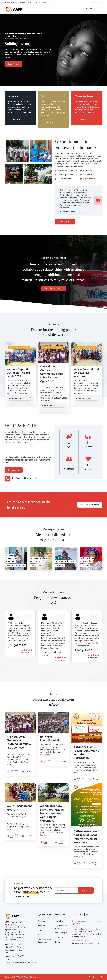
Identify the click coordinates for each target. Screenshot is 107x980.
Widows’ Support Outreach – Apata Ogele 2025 (18, 373)
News (40, 935)
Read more (45, 755)
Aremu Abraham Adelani (11, 558)
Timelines (42, 926)
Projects (41, 930)
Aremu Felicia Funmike (39, 560)
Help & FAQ (59, 921)
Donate (89, 9)
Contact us (59, 937)
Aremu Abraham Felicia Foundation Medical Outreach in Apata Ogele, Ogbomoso (53, 813)
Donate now (14, 470)
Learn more (13, 64)
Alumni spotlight (61, 933)
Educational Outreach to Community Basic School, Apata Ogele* (51, 374)
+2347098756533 (17, 956)
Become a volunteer (53, 288)
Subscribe (86, 890)
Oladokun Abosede (87, 560)
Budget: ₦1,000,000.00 (80, 940)
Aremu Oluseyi (65, 562)
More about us (65, 222)
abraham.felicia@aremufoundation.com (20, 962)
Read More (16, 119)
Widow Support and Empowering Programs (86, 373)
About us (41, 921)
